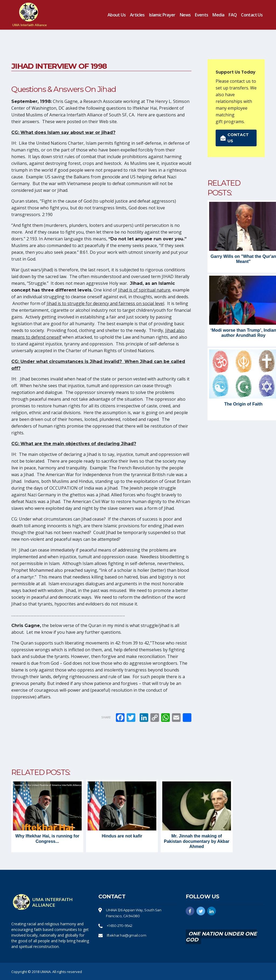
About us (117, 15)
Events (201, 15)
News (185, 15)
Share (106, 717)
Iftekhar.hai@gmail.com (126, 935)
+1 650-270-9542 (120, 926)
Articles (137, 15)
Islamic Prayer (162, 15)
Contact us (252, 15)
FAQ (233, 15)
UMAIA (45, 972)
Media (218, 15)
